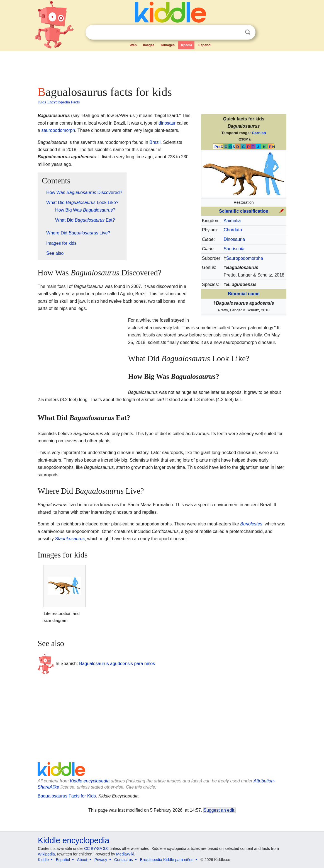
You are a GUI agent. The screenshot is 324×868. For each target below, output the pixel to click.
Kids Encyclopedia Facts (59, 102)
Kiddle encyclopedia (90, 781)
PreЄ (219, 147)
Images (149, 45)
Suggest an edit (219, 810)
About (82, 860)
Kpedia (186, 45)
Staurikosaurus (70, 539)
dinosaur (167, 123)
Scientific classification (244, 211)
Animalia (232, 221)
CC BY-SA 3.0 (96, 848)
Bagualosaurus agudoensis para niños (117, 664)
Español (205, 45)
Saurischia (234, 249)
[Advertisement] (162, 67)
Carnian (259, 133)
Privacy (101, 860)
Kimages (168, 45)
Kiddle (43, 860)
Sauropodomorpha (245, 258)
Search (248, 32)
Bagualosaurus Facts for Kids (67, 796)
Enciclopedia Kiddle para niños (167, 860)
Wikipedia (46, 854)
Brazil (155, 142)
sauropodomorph (58, 130)
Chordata (233, 230)
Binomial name (244, 294)
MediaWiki (125, 854)
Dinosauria (234, 239)
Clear (236, 32)
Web (133, 45)
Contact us (124, 860)
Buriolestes (251, 524)
